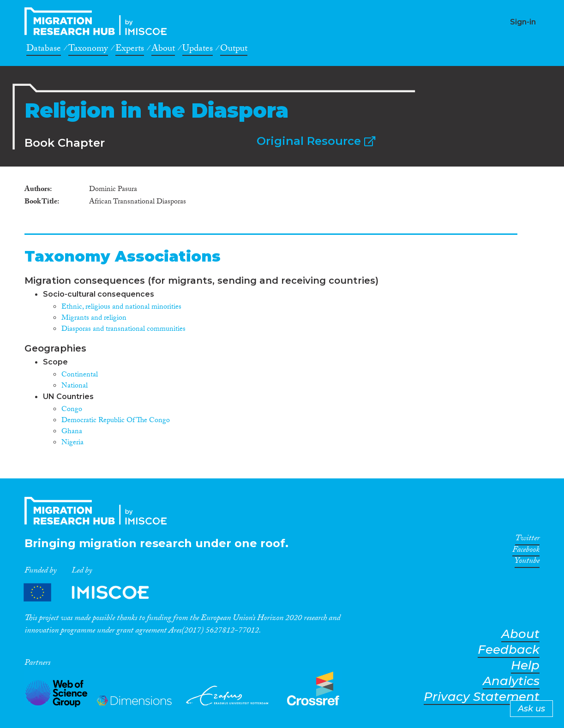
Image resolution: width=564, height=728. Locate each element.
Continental (80, 375)
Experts (130, 50)
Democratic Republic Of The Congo (116, 421)
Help (525, 665)
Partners (94, 593)
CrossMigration (98, 21)
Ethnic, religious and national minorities (121, 307)
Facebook (526, 551)
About (163, 50)
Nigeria (72, 443)
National (75, 386)
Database (44, 50)
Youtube (527, 562)
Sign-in (523, 22)
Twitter (527, 540)
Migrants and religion (94, 319)
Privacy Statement (482, 697)
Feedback (509, 650)
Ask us (531, 709)
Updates (198, 50)
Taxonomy (88, 50)
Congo (72, 410)
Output (234, 50)
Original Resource (316, 141)
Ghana (72, 432)
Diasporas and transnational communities (123, 330)
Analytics (511, 681)
